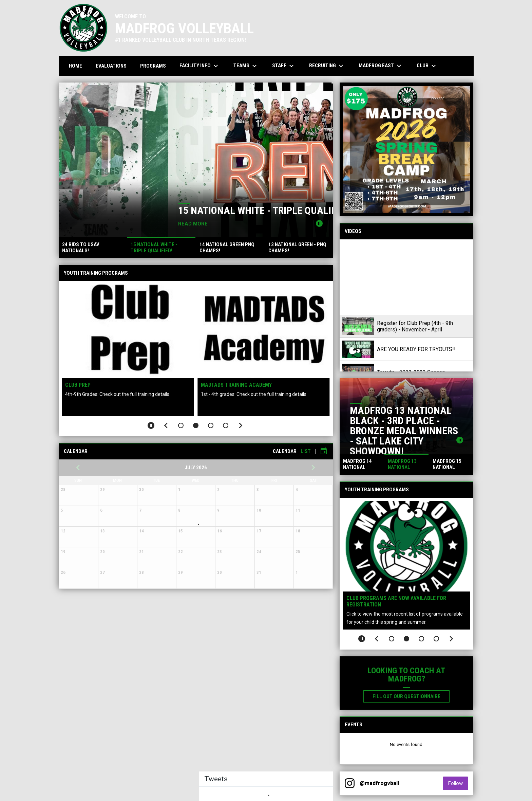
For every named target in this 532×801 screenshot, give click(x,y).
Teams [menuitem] (246, 66)
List (306, 451)
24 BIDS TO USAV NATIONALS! (125, 210)
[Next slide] (241, 425)
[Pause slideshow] (151, 425)
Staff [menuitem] (284, 66)
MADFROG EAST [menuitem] (381, 66)
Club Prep (78, 385)
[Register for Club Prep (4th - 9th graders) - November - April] (406, 277)
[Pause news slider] (319, 223)
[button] (181, 425)
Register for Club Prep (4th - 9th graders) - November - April (415, 326)
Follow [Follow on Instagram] (458, 783)
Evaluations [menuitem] (111, 66)
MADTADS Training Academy (236, 385)
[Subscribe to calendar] (324, 451)
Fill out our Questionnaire (411, 696)
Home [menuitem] (75, 66)
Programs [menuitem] (153, 66)
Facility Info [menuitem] (200, 66)
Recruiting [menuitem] (327, 66)
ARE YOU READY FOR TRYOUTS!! (416, 349)
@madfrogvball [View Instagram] (379, 783)
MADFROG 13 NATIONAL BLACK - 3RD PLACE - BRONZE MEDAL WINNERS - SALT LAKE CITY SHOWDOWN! (404, 431)
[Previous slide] (166, 425)
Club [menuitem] (427, 66)
